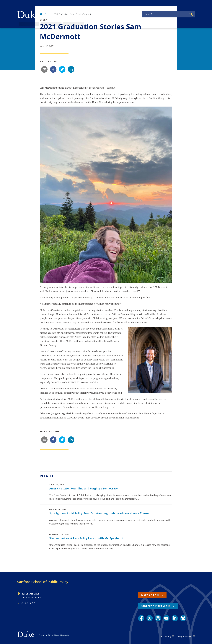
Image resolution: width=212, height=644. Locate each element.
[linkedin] (71, 69)
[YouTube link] (166, 618)
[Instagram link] (158, 618)
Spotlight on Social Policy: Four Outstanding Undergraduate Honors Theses (99, 513)
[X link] (150, 618)
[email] (44, 69)
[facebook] (53, 69)
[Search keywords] (165, 14)
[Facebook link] (141, 618)
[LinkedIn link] (175, 618)
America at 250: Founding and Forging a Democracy (84, 488)
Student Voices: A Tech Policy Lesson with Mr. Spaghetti (86, 538)
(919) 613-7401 (29, 603)
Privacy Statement (184, 636)
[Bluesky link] (183, 618)
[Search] (191, 14)
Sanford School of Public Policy (43, 582)
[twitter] (62, 69)
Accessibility (166, 636)
